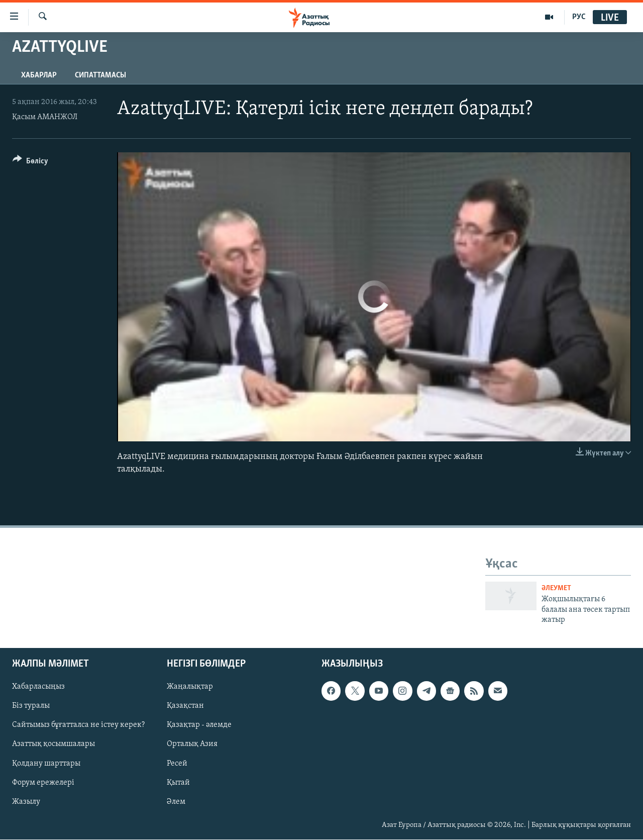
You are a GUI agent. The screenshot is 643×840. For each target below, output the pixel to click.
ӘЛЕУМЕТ (556, 588)
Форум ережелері (43, 783)
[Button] (30, 163)
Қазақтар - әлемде (199, 725)
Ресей (177, 764)
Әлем (176, 802)
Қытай (178, 783)
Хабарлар (39, 75)
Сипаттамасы (100, 75)
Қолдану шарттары (46, 764)
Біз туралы (31, 706)
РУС (579, 17)
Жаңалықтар (190, 687)
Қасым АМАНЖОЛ (45, 117)
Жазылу (26, 802)
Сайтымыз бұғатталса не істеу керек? (78, 725)
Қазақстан (185, 706)
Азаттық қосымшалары (53, 744)
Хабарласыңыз (38, 687)
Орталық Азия (192, 744)
